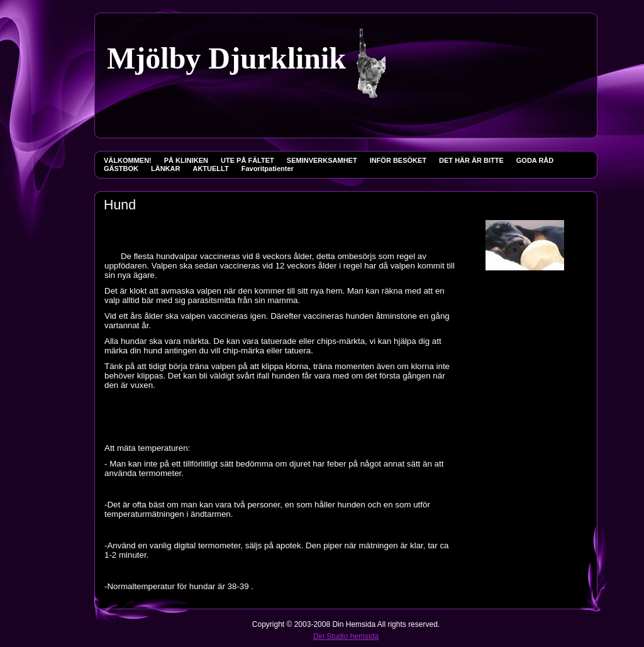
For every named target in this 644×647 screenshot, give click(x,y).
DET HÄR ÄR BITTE (471, 160)
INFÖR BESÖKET (398, 160)
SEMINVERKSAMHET (322, 160)
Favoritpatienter (268, 169)
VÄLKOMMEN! (128, 160)
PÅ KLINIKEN (186, 160)
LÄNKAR (165, 169)
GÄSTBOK (121, 169)
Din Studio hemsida (346, 636)
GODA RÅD (535, 160)
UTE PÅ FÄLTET (247, 160)
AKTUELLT (210, 169)
